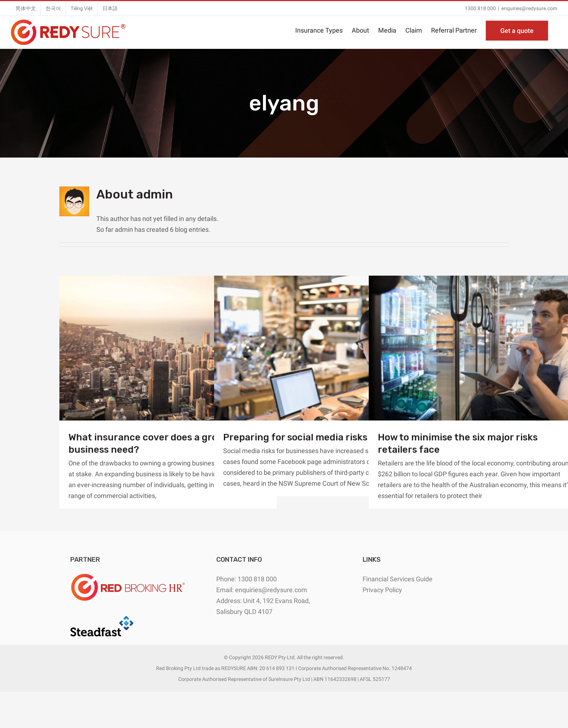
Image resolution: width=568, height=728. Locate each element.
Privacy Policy (382, 590)
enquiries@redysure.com (529, 8)
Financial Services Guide (398, 579)
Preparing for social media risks (295, 437)
